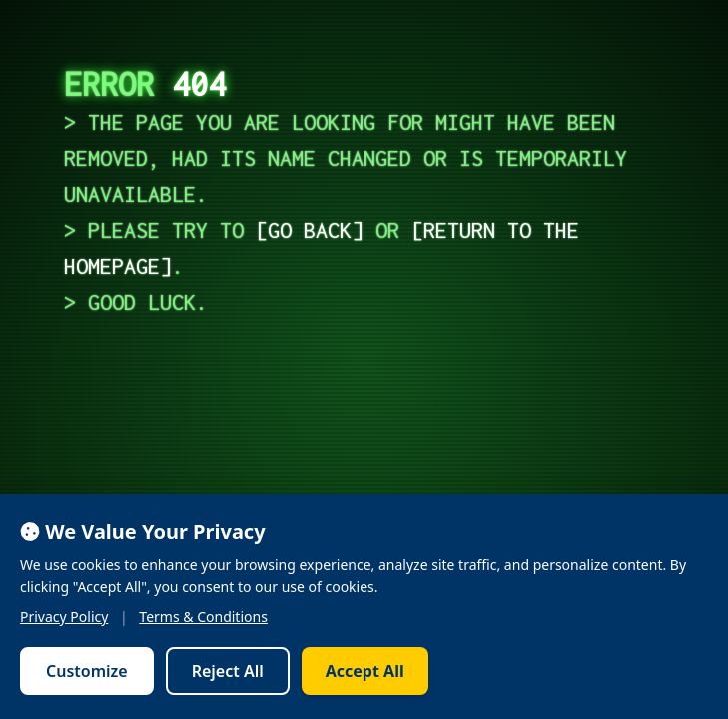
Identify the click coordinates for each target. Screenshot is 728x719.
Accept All (365, 671)
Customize (87, 671)
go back (310, 230)
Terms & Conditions (203, 617)
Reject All (228, 671)
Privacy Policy (64, 617)
